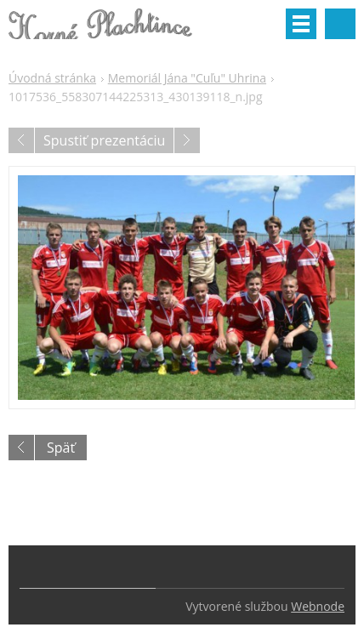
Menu (301, 24)
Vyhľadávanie (340, 24)
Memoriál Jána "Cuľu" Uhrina (187, 78)
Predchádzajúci (21, 140)
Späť (61, 448)
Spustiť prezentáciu (104, 140)
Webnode (318, 606)
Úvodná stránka (52, 78)
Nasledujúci (187, 140)
